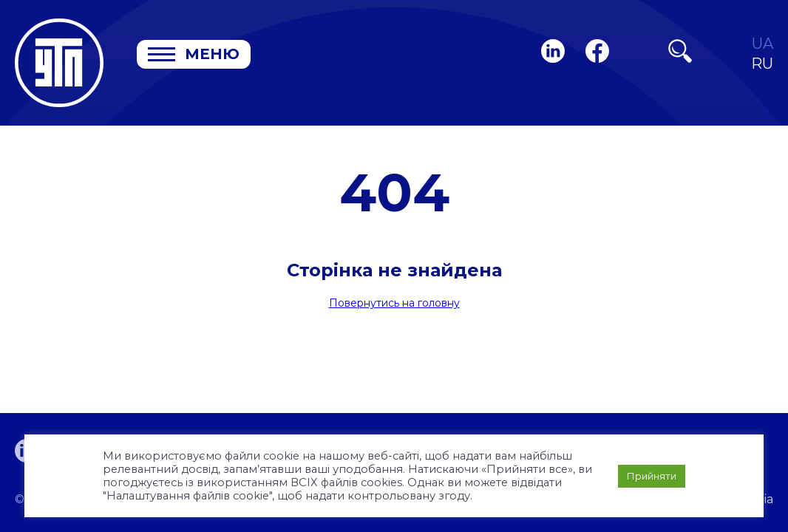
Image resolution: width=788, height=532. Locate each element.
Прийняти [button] (652, 476)
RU (762, 64)
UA (762, 44)
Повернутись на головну (394, 303)
